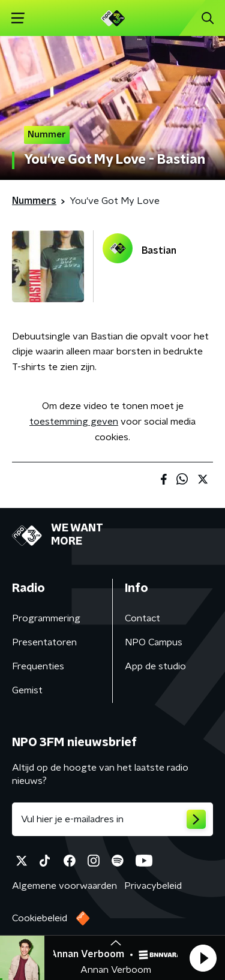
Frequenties (38, 666)
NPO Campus (154, 642)
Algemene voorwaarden (64, 886)
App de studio (155, 666)
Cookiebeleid (40, 918)
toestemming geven (74, 422)
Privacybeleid (153, 886)
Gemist (27, 690)
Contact (142, 618)
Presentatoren (44, 642)
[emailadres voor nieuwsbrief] (112, 819)
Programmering (46, 618)
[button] (203, 958)
